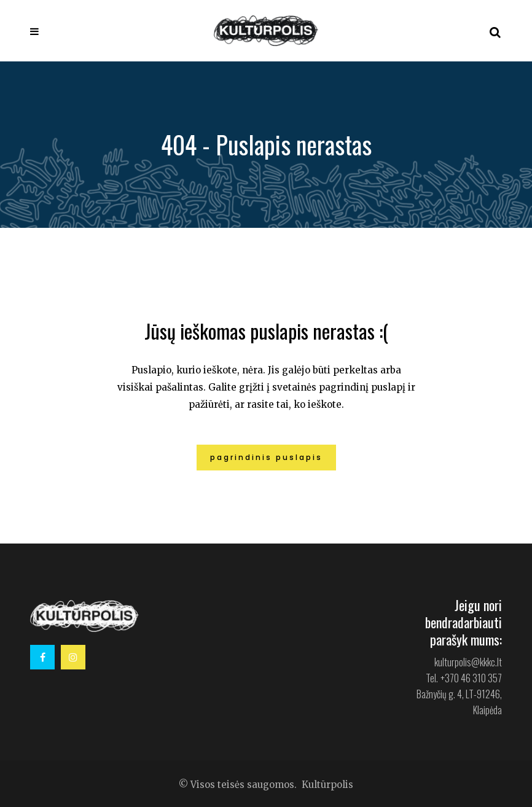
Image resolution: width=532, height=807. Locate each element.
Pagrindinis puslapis (266, 457)
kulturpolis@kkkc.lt (468, 662)
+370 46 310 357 (471, 678)
